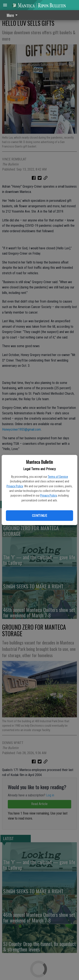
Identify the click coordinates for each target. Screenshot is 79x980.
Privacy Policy (15, 486)
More (13, 15)
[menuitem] (13, 15)
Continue (39, 516)
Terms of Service (58, 477)
